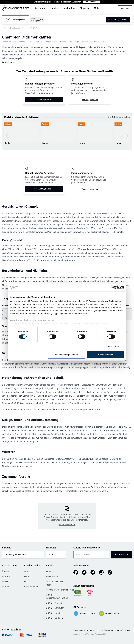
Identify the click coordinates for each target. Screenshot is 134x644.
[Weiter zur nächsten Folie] (127, 135)
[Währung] (56, 555)
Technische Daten (36, 42)
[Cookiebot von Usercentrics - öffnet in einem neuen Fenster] (112, 287)
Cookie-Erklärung (123, 630)
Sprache (7, 548)
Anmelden (125, 8)
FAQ (26, 582)
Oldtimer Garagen (54, 618)
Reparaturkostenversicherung (60, 590)
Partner (6, 587)
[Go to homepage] (16, 8)
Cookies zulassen (105, 355)
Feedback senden (67, 525)
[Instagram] (101, 572)
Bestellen (121, 555)
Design (77, 42)
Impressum (78, 630)
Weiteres (85, 42)
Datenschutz (109, 630)
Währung (51, 548)
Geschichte (7, 42)
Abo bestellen (53, 577)
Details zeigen (112, 346)
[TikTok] (110, 572)
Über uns (6, 572)
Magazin (84, 8)
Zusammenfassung (99, 42)
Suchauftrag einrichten (118, 20)
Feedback (29, 577)
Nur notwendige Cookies (67, 355)
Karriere (6, 577)
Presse (5, 582)
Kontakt (28, 572)
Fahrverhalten (66, 42)
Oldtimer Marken (54, 603)
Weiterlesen (8, 62)
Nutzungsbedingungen (93, 630)
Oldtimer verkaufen (55, 608)
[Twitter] (84, 572)
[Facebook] (76, 572)
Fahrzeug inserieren (90, 100)
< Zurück (6, 28)
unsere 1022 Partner (28, 301)
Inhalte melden (31, 587)
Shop (48, 572)
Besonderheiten (20, 42)
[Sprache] (23, 555)
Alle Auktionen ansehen (119, 117)
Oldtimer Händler (54, 613)
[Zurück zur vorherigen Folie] (7, 135)
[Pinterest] (93, 572)
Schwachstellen (52, 42)
